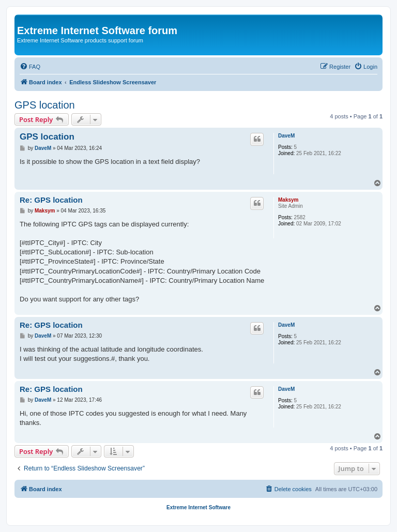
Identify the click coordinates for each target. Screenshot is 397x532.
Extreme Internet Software (198, 507)
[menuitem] (30, 67)
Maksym (288, 200)
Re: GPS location (51, 200)
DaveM (286, 136)
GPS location (45, 105)
